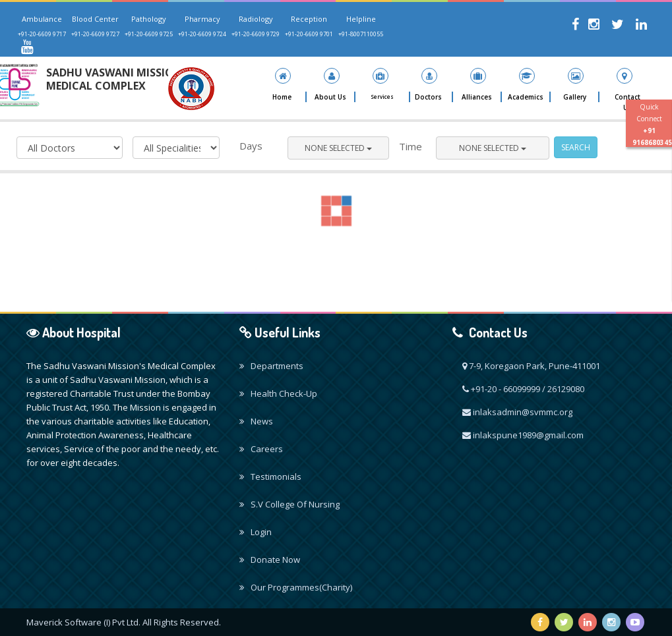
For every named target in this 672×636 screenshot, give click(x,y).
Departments (271, 366)
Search (576, 147)
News (256, 421)
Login (256, 532)
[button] (332, 85)
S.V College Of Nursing (290, 504)
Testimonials (270, 477)
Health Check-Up (278, 393)
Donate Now (270, 560)
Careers (261, 449)
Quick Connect (652, 125)
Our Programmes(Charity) (296, 587)
